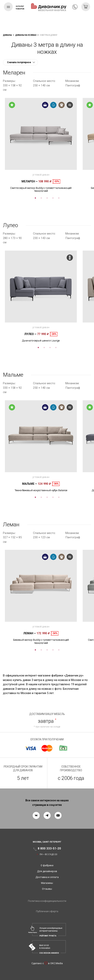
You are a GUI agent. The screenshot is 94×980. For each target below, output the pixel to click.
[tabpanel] (41, 145)
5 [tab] (59, 198)
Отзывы (47, 889)
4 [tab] (53, 198)
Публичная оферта (47, 911)
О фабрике (47, 865)
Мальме (30, 484)
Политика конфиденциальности (47, 901)
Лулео (30, 334)
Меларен (30, 181)
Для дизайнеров (47, 871)
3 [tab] (47, 198)
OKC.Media (56, 963)
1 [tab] (35, 198)
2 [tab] (41, 198)
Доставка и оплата (47, 877)
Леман (30, 633)
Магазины (47, 883)
